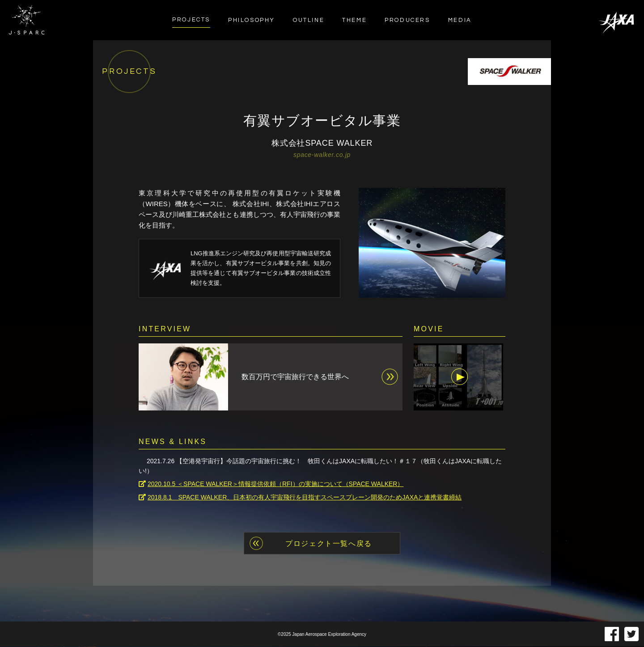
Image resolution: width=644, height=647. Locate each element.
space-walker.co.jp (322, 155)
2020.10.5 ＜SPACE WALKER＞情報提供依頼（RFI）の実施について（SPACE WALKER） (276, 485)
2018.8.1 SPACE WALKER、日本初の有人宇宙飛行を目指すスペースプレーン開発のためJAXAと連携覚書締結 (305, 498)
